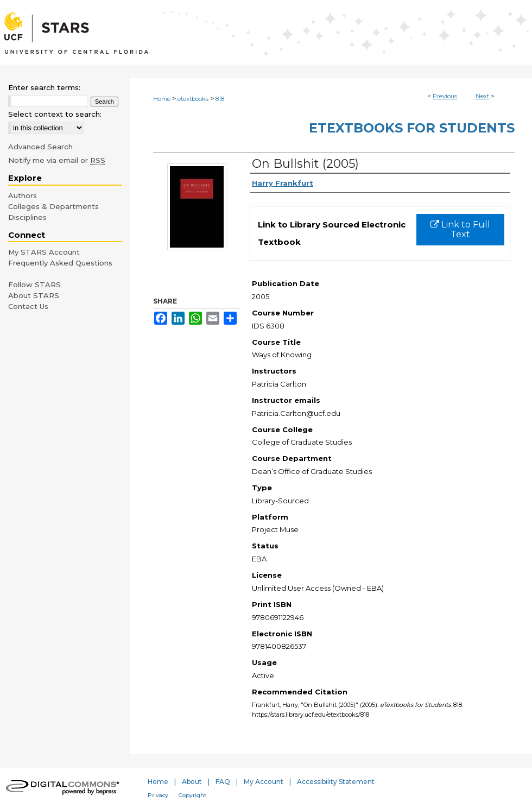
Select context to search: (55, 114)
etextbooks (193, 99)
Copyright (192, 795)
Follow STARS (34, 285)
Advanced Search (40, 147)
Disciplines (27, 217)
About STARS (34, 295)
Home (162, 99)
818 (220, 99)
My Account (264, 782)
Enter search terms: (44, 87)
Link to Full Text (460, 229)
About (192, 782)
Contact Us (28, 306)
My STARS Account (44, 252)
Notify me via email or (57, 160)
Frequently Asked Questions (60, 263)
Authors (23, 195)
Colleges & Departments (53, 206)
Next (482, 96)
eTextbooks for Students (412, 128)
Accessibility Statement (336, 782)
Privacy (158, 795)
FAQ (223, 782)
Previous (445, 96)
